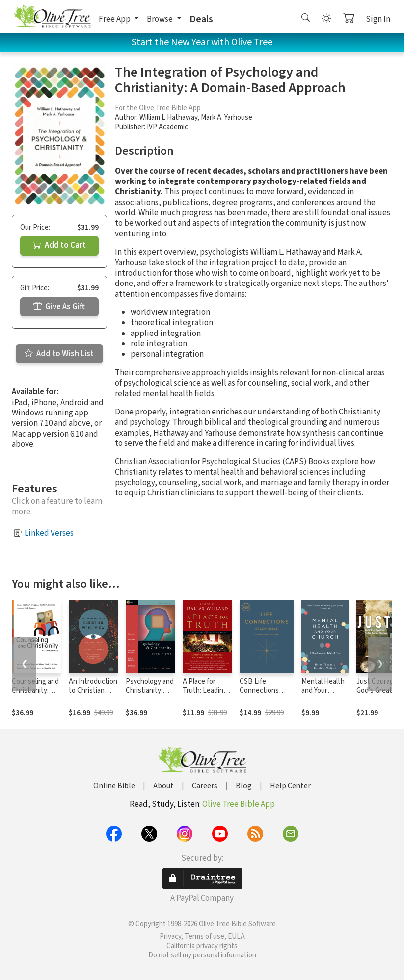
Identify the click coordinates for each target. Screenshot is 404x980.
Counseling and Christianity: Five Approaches (35, 696)
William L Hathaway (168, 117)
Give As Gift (59, 307)
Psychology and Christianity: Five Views (150, 691)
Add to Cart (59, 245)
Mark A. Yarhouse (227, 117)
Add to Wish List (59, 354)
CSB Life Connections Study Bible (259, 691)
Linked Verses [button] (49, 533)
